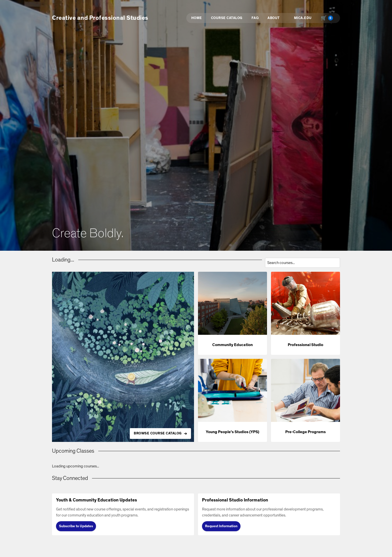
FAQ (255, 18)
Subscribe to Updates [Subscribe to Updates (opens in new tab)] (76, 526)
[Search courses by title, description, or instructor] (302, 263)
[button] (232, 313)
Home (197, 18)
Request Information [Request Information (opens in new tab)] (221, 526)
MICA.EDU (303, 18)
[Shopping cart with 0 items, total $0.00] (328, 18)
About (274, 18)
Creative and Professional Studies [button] (100, 18)
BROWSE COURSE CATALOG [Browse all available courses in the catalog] (158, 433)
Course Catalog (227, 18)
